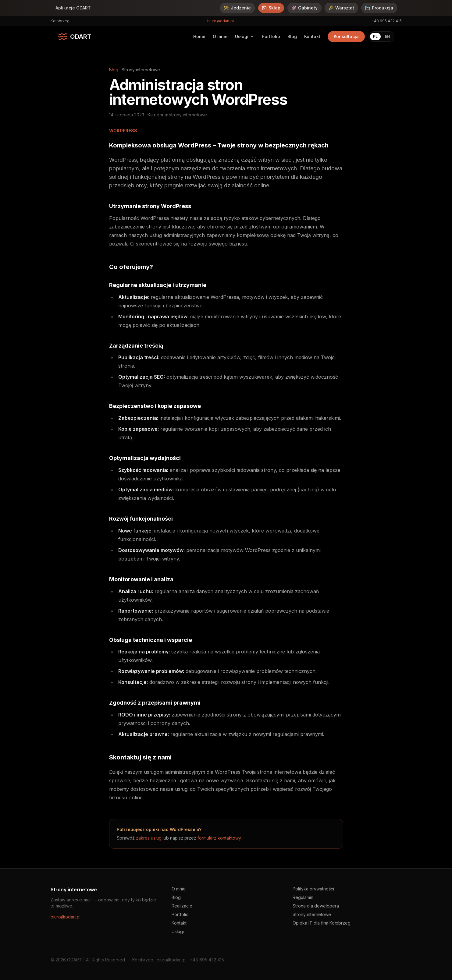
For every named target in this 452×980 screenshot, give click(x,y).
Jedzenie (237, 8)
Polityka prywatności (313, 889)
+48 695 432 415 (387, 21)
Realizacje (182, 906)
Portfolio (271, 36)
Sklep (271, 8)
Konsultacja (346, 36)
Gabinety (304, 8)
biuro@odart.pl (221, 21)
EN (387, 36)
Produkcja (379, 8)
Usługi (178, 931)
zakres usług (149, 838)
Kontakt (312, 36)
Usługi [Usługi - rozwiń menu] (245, 36)
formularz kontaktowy (219, 838)
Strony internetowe (312, 914)
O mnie (220, 36)
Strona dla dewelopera (316, 906)
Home (199, 36)
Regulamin (303, 897)
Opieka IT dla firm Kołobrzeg (322, 923)
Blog (292, 36)
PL (375, 36)
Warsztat (341, 8)
